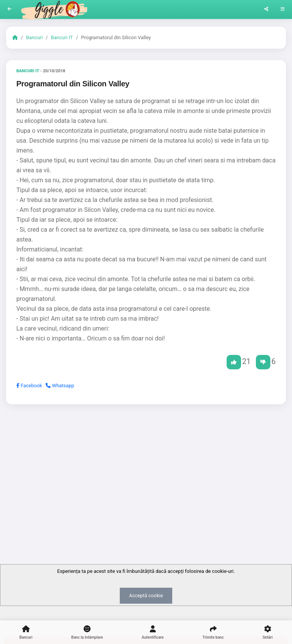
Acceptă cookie (146, 596)
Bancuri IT (62, 37)
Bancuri (34, 37)
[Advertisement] (146, 469)
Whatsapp (60, 386)
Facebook (29, 386)
